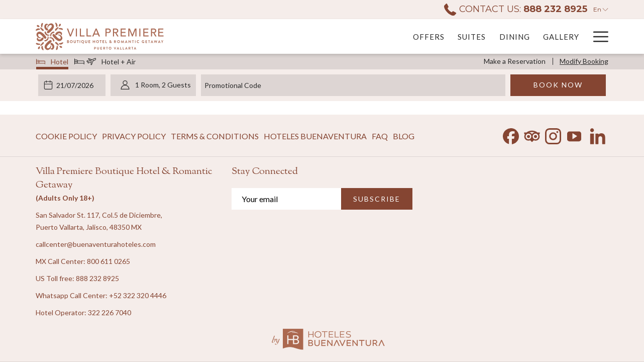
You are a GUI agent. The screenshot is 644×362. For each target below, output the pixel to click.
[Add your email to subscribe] (286, 199)
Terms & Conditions (215, 136)
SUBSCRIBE (377, 199)
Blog (404, 136)
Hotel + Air (105, 63)
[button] (76, 85)
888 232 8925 (97, 278)
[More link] (597, 36)
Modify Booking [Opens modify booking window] (584, 61)
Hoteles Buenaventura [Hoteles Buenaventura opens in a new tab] (315, 138)
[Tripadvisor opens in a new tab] (532, 134)
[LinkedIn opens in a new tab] (598, 134)
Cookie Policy (66, 136)
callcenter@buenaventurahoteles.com (96, 244)
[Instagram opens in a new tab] (553, 134)
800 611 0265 (109, 261)
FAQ (380, 136)
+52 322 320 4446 (138, 295)
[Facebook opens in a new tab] (511, 134)
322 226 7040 (110, 312)
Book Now (558, 85)
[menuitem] (312, 36)
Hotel (52, 63)
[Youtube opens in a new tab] (574, 134)
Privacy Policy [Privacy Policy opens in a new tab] (134, 138)
